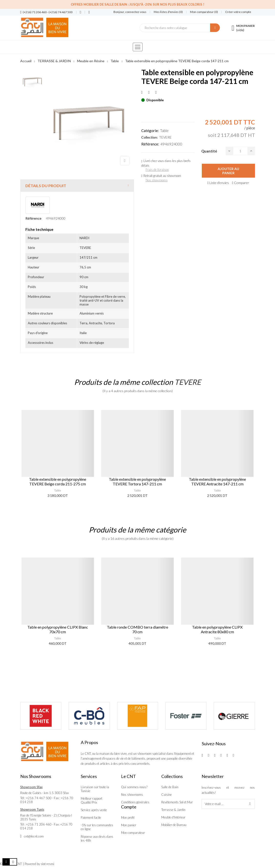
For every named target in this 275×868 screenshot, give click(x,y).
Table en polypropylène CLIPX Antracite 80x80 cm (217, 629)
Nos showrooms (157, 180)
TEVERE (165, 137)
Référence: (150, 144)
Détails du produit (46, 186)
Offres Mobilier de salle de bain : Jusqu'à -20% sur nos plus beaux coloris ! (137, 4)
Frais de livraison (157, 170)
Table (164, 131)
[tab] (77, 186)
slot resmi (47, 864)
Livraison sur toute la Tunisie (95, 789)
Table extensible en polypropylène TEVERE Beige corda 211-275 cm (58, 481)
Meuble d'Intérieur (173, 817)
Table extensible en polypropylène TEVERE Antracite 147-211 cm (217, 481)
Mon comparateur (133, 833)
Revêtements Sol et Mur (177, 802)
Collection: (150, 137)
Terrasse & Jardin (173, 810)
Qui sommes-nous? (134, 787)
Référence (33, 218)
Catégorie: (150, 131)
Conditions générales (135, 802)
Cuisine (167, 795)
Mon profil (128, 817)
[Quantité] (240, 151)
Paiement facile (91, 817)
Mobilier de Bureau (174, 825)
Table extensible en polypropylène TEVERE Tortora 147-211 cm (137, 481)
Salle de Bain (170, 787)
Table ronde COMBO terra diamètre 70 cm (137, 629)
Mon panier (129, 825)
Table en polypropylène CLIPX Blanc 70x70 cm (58, 629)
